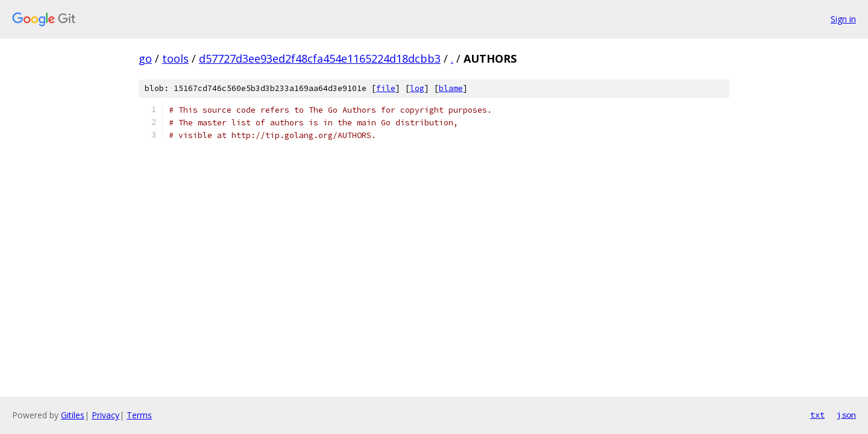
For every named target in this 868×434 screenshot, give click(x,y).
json (846, 415)
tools (175, 58)
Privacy (105, 415)
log (417, 88)
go (145, 58)
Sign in (843, 19)
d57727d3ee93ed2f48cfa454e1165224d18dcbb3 (320, 58)
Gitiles (73, 415)
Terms (139, 415)
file (386, 88)
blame (451, 88)
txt (817, 415)
